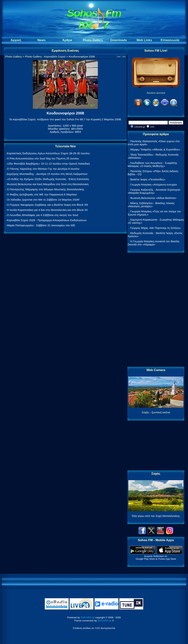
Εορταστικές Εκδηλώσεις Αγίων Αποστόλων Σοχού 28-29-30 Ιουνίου (48, 153)
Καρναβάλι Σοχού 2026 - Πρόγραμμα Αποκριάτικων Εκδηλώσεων (47, 220)
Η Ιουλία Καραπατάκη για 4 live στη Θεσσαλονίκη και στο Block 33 (47, 210)
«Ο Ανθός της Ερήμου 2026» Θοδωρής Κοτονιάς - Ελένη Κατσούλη (48, 179)
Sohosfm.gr (88, 617)
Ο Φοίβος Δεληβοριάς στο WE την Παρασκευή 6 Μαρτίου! (42, 194)
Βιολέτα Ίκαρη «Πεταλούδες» (148, 179)
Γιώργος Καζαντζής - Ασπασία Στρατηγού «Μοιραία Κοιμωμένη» (154, 191)
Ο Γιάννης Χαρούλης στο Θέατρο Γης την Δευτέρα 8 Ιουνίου (43, 169)
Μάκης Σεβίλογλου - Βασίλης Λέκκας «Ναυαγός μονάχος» (151, 205)
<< (119, 56)
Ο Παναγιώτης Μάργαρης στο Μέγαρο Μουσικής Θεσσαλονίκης (45, 189)
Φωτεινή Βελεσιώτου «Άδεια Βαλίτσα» (153, 198)
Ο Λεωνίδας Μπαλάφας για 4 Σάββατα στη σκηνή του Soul (42, 215)
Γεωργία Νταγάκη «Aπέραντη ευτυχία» (154, 185)
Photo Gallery (13, 56)
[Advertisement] (156, 310)
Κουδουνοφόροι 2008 (82, 56)
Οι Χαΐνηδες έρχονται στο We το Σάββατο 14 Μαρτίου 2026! (43, 200)
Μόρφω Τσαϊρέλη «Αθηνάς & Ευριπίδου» (155, 149)
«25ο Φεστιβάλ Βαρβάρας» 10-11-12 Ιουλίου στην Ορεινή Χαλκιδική (48, 164)
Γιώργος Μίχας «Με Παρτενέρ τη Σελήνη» (155, 228)
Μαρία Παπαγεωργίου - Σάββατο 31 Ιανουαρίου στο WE (41, 225)
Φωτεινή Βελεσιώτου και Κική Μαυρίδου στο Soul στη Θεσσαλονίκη (48, 184)
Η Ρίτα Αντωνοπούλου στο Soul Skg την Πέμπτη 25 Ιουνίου (43, 158)
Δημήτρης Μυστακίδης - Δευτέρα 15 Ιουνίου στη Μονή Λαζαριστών (47, 174)
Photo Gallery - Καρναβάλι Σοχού (45, 56)
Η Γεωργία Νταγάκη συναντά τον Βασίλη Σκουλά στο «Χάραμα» (153, 243)
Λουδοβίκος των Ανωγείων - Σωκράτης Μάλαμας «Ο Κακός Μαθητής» (152, 164)
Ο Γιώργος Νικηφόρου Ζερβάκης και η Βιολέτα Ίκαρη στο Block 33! (47, 205)
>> (124, 56)
